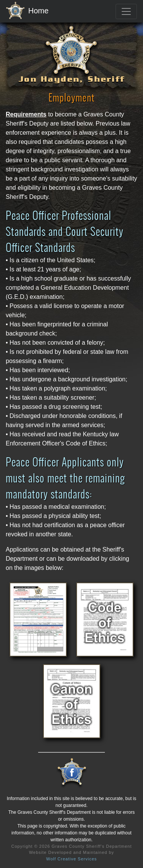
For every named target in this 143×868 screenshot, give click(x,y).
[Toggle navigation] (126, 11)
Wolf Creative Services (71, 859)
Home (27, 11)
